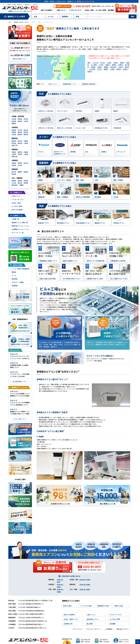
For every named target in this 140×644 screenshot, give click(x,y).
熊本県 (20, 183)
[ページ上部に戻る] (138, 642)
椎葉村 (114, 65)
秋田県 (14, 121)
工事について (61, 10)
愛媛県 (20, 172)
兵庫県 (26, 152)
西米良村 (113, 67)
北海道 (14, 119)
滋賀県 (20, 152)
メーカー (51, 16)
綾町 (89, 63)
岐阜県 (26, 132)
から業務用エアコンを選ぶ (54, 94)
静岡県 (26, 134)
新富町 (121, 65)
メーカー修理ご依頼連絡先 (21, 269)
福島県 (14, 123)
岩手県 (26, 119)
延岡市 (127, 67)
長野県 (14, 132)
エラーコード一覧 (18, 233)
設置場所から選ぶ (103, 606)
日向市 (99, 69)
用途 (77, 16)
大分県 (14, 183)
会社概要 (111, 10)
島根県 (20, 163)
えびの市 (95, 63)
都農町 (106, 67)
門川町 (103, 63)
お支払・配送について (71, 619)
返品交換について (93, 619)
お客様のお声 (68, 624)
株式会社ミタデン (122, 629)
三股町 (112, 69)
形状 (36, 16)
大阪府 (14, 154)
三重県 (26, 154)
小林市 (101, 65)
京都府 (14, 152)
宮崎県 (26, 183)
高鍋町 (93, 67)
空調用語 (15, 286)
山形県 (26, 121)
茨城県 (26, 141)
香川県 (14, 172)
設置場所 (65, 16)
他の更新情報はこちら (20, 381)
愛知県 (20, 134)
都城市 (119, 69)
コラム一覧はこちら (20, 419)
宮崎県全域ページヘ (70, 84)
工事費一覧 (15, 219)
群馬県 (14, 141)
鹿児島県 (15, 185)
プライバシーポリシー (93, 629)
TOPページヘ (53, 84)
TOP (10, 22)
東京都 (20, 143)
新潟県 (14, 130)
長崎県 (20, 181)
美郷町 (106, 69)
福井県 (20, 132)
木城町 (116, 63)
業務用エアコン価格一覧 (20, 222)
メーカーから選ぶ (86, 606)
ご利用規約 (109, 629)
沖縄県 (21, 185)
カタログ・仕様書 (18, 282)
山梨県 (14, 134)
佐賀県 (26, 181)
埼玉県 (14, 143)
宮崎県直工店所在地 (89, 84)
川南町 (109, 63)
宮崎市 (125, 69)
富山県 (26, 130)
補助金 (14, 272)
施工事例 (90, 624)
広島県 (14, 165)
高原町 (100, 67)
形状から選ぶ (68, 606)
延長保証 (15, 279)
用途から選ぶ (119, 606)
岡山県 (26, 163)
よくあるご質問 (101, 10)
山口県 (20, 165)
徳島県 (26, 172)
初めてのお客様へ (47, 10)
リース (14, 275)
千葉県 (26, 143)
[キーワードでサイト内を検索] (108, 16)
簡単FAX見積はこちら (19, 59)
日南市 (121, 67)
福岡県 (14, 181)
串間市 (122, 63)
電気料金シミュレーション (21, 226)
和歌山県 (15, 156)
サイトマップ (77, 629)
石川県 (20, 130)
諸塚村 (90, 71)
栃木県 (20, 141)
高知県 (14, 174)
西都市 (108, 65)
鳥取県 (14, 163)
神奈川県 (15, 145)
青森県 (20, 119)
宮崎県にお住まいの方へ (21, 22)
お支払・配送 (89, 10)
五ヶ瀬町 (94, 65)
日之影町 (92, 69)
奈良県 (20, 154)
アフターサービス (75, 10)
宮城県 (20, 121)
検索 (133, 16)
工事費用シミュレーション (21, 229)
